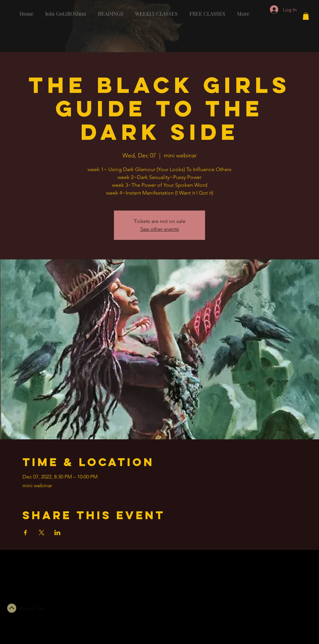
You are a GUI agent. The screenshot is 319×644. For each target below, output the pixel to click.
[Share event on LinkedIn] (57, 533)
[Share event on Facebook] (26, 533)
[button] (306, 16)
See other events (160, 229)
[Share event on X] (42, 533)
